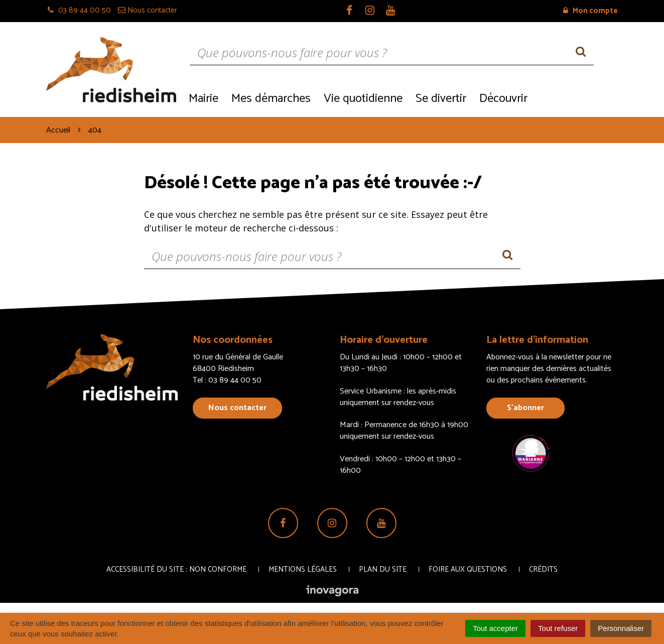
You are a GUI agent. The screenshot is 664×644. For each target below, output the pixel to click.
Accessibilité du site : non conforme (176, 569)
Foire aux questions (468, 569)
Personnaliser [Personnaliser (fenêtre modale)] (621, 628)
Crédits (543, 569)
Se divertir (441, 99)
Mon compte (590, 11)
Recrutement (576, 98)
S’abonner (525, 408)
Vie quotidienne (363, 99)
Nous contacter (237, 408)
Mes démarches (271, 99)
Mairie (204, 99)
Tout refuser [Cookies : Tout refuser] (558, 628)
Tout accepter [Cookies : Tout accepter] (495, 628)
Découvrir (503, 99)
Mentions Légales (303, 569)
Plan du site (383, 569)
